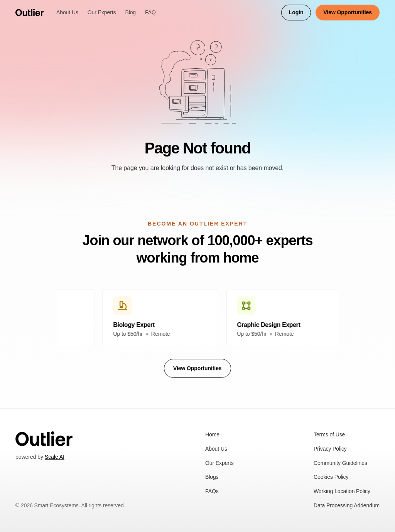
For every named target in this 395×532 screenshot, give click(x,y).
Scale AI (55, 457)
